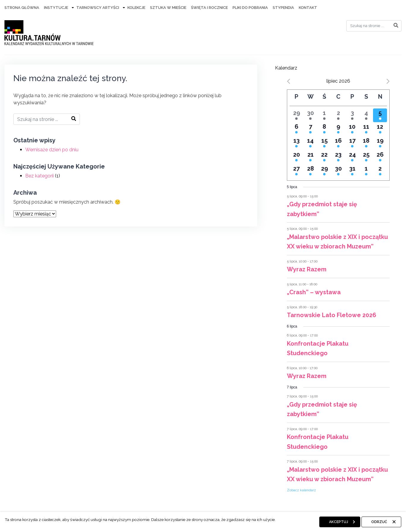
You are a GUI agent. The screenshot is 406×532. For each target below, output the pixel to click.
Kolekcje (136, 8)
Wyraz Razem (307, 269)
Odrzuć (379, 522)
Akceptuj (339, 522)
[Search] (374, 26)
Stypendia (283, 8)
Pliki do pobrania (250, 8)
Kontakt (308, 8)
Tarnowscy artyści (98, 8)
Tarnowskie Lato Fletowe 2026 (332, 315)
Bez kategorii (40, 176)
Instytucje (56, 8)
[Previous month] (289, 81)
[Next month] (388, 81)
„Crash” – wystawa (314, 292)
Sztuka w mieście (168, 8)
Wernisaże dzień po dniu (52, 150)
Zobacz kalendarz (301, 490)
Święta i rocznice (209, 8)
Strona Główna (22, 8)
